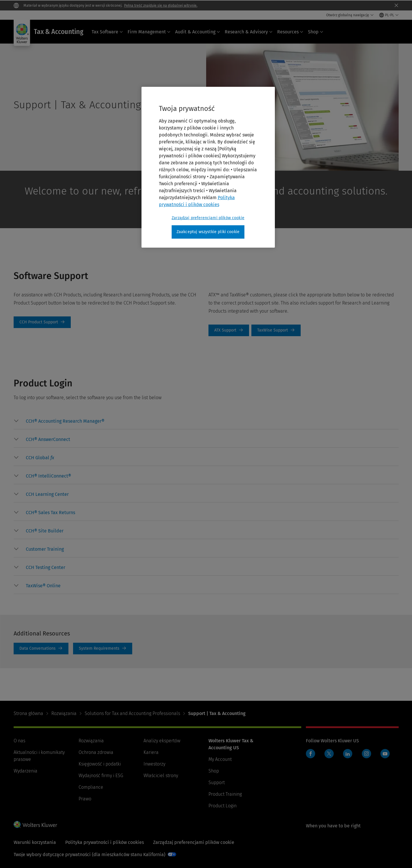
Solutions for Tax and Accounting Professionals (132, 713)
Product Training (225, 794)
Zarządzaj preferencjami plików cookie (194, 842)
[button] (65, 421)
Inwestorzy (154, 764)
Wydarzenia (26, 771)
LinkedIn (348, 754)
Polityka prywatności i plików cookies (105, 842)
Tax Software (107, 32)
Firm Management (149, 32)
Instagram (366, 754)
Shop (316, 32)
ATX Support (229, 330)
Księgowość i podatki (100, 764)
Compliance (91, 787)
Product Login (223, 806)
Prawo (85, 799)
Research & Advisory (249, 32)
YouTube (385, 754)
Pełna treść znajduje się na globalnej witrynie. (161, 6)
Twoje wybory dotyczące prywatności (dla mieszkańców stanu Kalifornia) (89, 855)
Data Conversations (41, 649)
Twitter (329, 754)
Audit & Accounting (198, 32)
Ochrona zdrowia (96, 752)
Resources (290, 32)
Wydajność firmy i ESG (101, 776)
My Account (220, 759)
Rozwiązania (64, 713)
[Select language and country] (389, 15)
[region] (208, 167)
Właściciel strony (161, 776)
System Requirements (103, 649)
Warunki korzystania (35, 842)
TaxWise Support (276, 330)
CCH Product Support (42, 322)
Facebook (311, 754)
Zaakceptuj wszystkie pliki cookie (208, 232)
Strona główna (28, 713)
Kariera (151, 752)
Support (217, 783)
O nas (19, 741)
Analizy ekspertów (162, 741)
